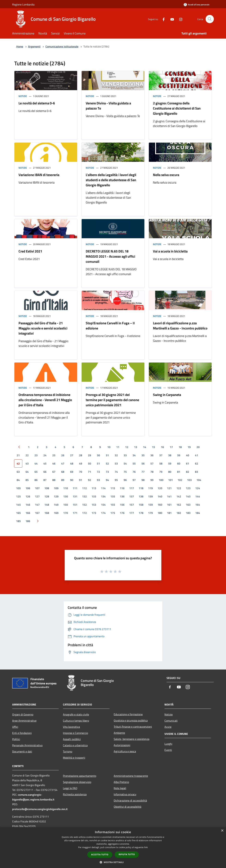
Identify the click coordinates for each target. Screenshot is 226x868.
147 (37, 505)
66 (45, 472)
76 (134, 472)
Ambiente (119, 733)
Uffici (15, 727)
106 (28, 488)
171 (75, 513)
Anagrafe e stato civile (76, 714)
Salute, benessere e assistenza (132, 739)
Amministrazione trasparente (131, 776)
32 (116, 455)
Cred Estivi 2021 (30, 251)
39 (179, 455)
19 (189, 447)
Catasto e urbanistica (75, 745)
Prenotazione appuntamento (80, 776)
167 (37, 513)
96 (125, 480)
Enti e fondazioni (22, 733)
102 (180, 480)
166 (28, 513)
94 (107, 480)
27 (72, 455)
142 (179, 496)
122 (179, 488)
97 (134, 480)
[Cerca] (210, 19)
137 (132, 496)
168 (47, 513)
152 (84, 505)
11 (118, 447)
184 (198, 513)
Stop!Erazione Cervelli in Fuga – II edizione (110, 326)
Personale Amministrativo (27, 745)
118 (141, 488)
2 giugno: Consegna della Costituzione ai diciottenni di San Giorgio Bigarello (177, 108)
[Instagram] (179, 19)
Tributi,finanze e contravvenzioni (133, 727)
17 (171, 447)
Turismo (68, 751)
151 (75, 505)
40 (188, 455)
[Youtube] (171, 19)
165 (18, 513)
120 (160, 488)
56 (143, 463)
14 (145, 447)
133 (94, 496)
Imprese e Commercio (75, 733)
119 (150, 488)
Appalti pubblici (72, 739)
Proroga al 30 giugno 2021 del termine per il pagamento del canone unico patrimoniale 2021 (112, 400)
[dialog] (113, 848)
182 (179, 513)
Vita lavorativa (71, 727)
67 (54, 472)
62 (197, 463)
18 (180, 447)
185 (18, 521)
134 (103, 496)
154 (103, 505)
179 (150, 513)
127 (37, 496)
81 (179, 472)
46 (54, 463)
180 (160, 513)
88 (54, 480)
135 (113, 496)
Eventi (168, 750)
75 (125, 472)
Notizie (23, 96)
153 (94, 505)
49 (81, 463)
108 (47, 488)
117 (132, 488)
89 (63, 480)
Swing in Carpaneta (167, 395)
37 (161, 455)
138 (141, 496)
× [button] (222, 831)
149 (56, 505)
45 (45, 463)
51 (98, 463)
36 (152, 455)
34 (134, 455)
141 (169, 496)
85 (27, 480)
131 (75, 496)
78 (152, 472)
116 (122, 488)
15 (153, 447)
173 (94, 513)
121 (169, 488)
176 (122, 513)
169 (56, 513)
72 (98, 472)
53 (116, 463)
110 (66, 488)
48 (72, 463)
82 (188, 472)
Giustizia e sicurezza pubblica (131, 720)
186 (28, 521)
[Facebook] (162, 19)
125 (18, 496)
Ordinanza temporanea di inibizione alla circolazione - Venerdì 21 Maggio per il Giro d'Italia (45, 400)
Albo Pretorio (121, 782)
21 (18, 455)
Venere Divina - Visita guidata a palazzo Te (108, 106)
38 (170, 455)
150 (66, 505)
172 (84, 513)
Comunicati (171, 721)
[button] (113, 862)
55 (134, 463)
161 (169, 505)
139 (150, 496)
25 (54, 455)
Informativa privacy (125, 794)
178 (141, 513)
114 (103, 488)
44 (36, 463)
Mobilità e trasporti (74, 758)
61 (188, 463)
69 (72, 472)
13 (136, 447)
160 (160, 505)
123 (188, 488)
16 (162, 447)
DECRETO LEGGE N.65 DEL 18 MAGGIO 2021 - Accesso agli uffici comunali (110, 256)
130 (66, 496)
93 (98, 480)
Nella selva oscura (166, 175)
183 (188, 513)
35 (143, 455)
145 (18, 505)
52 (107, 463)
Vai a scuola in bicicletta (170, 251)
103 (189, 480)
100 (161, 480)
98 (143, 480)
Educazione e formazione (128, 714)
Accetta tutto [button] (100, 855)
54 (125, 463)
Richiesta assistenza (75, 794)
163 (188, 505)
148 (47, 505)
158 (141, 505)
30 (98, 455)
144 (198, 496)
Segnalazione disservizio (77, 782)
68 (63, 472)
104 (199, 480)
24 (45, 455)
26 (63, 455)
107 (37, 488)
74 (116, 472)
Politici (16, 739)
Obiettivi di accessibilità (127, 807)
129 (56, 496)
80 (170, 472)
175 (113, 513)
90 (72, 480)
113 (94, 488)
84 (18, 480)
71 (90, 472)
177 (132, 513)
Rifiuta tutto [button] (127, 854)
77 (143, 472)
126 (28, 496)
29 (90, 455)
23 (36, 455)
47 (63, 463)
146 (28, 505)
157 (132, 505)
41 (197, 455)
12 (127, 447)
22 (27, 455)
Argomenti (34, 46)
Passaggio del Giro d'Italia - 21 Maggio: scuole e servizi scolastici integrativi (43, 328)
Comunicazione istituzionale (62, 46)
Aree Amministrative (24, 721)
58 (161, 463)
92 (90, 480)
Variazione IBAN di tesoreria (39, 175)
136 (122, 496)
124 (198, 488)
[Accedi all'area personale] (197, 5)
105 (18, 488)
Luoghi (168, 744)
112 (84, 488)
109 (56, 488)
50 (90, 463)
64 (27, 472)
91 (81, 480)
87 (45, 480)
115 (113, 488)
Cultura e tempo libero (76, 721)
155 (113, 505)
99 (152, 480)
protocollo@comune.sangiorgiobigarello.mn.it (40, 809)
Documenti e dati (22, 751)
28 (81, 455)
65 (36, 472)
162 (179, 505)
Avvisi (168, 727)
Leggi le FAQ (70, 788)
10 (109, 447)
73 (107, 472)
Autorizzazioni (122, 745)
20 (198, 447)
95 (116, 480)
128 (47, 496)
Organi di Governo (23, 714)
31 (107, 455)
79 (161, 472)
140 (160, 496)
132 (84, 496)
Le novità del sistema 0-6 (37, 103)
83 (197, 472)
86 (36, 480)
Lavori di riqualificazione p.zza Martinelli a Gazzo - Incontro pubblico (180, 326)
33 (125, 455)
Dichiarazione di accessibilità (130, 800)
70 (81, 472)
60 (179, 463)
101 (171, 480)
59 (170, 463)
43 (27, 463)
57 (152, 463)
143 (188, 496)
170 (66, 513)
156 (122, 505)
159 (150, 505)
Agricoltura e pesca (125, 751)
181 (169, 513)
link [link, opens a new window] (146, 847)
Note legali (120, 788)
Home (20, 46)
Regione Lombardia (23, 4)
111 (75, 488)
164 (198, 505)
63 (18, 472)
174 (103, 513)
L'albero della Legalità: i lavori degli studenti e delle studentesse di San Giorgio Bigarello (111, 180)
